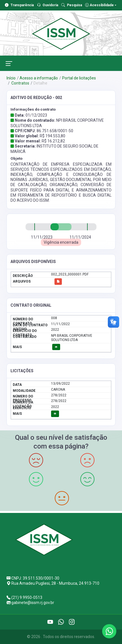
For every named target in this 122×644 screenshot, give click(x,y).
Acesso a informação (39, 78)
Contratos (20, 83)
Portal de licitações (79, 78)
